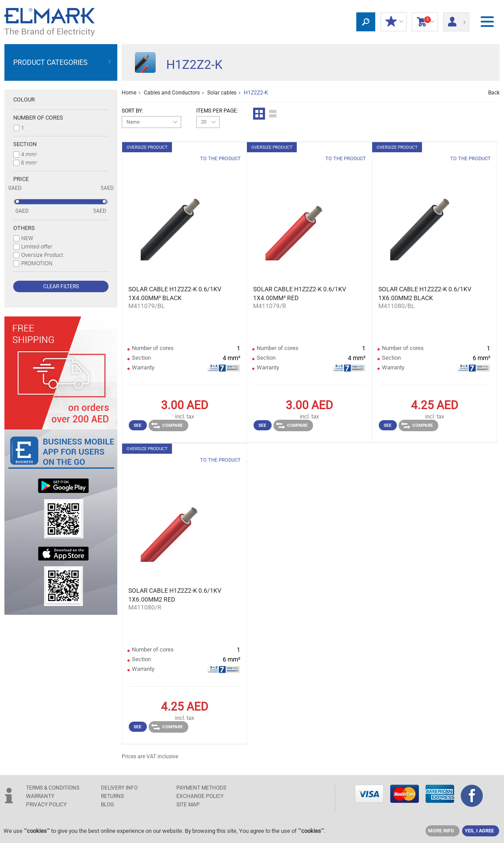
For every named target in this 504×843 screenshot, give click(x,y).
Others (24, 228)
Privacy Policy (46, 805)
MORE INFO (441, 831)
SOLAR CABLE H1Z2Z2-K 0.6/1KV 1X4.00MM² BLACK (175, 294)
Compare (167, 425)
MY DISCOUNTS (394, 22)
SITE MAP (188, 805)
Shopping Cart (425, 22)
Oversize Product (42, 255)
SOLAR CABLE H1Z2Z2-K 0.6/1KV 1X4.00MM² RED (300, 294)
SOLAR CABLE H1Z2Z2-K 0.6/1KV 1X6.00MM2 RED (175, 595)
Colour (24, 100)
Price (21, 179)
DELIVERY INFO (119, 788)
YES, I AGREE (479, 831)
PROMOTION (37, 263)
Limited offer (37, 246)
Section (25, 144)
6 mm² (29, 162)
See (138, 425)
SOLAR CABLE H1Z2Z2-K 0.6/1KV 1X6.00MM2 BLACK (425, 294)
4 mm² (29, 154)
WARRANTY (40, 796)
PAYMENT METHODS (201, 788)
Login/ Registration (456, 19)
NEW (27, 238)
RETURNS (112, 796)
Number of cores (38, 118)
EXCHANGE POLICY (200, 796)
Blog (107, 805)
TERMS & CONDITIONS (53, 788)
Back (494, 93)
